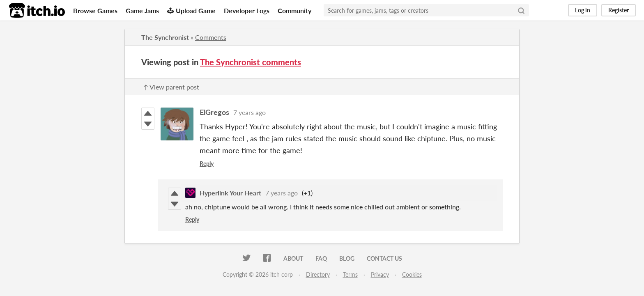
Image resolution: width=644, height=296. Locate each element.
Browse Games (95, 10)
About (293, 258)
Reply (207, 164)
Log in (583, 10)
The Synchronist (165, 37)
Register (619, 10)
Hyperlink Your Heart (230, 193)
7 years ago (250, 112)
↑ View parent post (171, 87)
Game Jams (142, 10)
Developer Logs (247, 10)
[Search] (521, 10)
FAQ (321, 258)
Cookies (412, 274)
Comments (211, 37)
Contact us (384, 258)
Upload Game (191, 10)
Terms (350, 274)
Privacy (380, 274)
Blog (347, 258)
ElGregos (214, 112)
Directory (318, 274)
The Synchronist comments (251, 62)
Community (294, 10)
